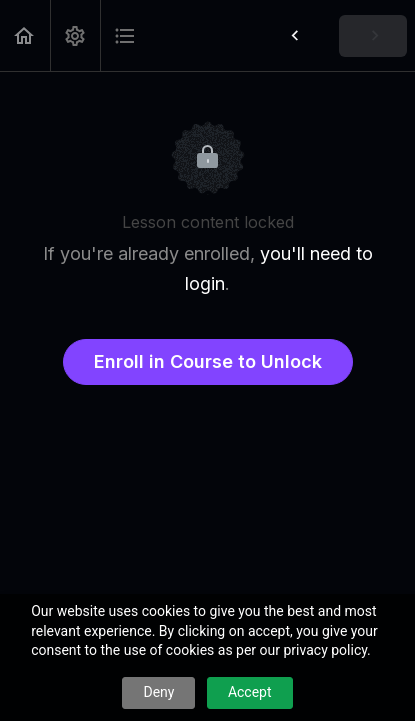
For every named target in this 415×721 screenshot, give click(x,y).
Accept (250, 692)
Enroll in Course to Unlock (208, 361)
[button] (25, 35)
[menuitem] (75, 35)
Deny (158, 692)
